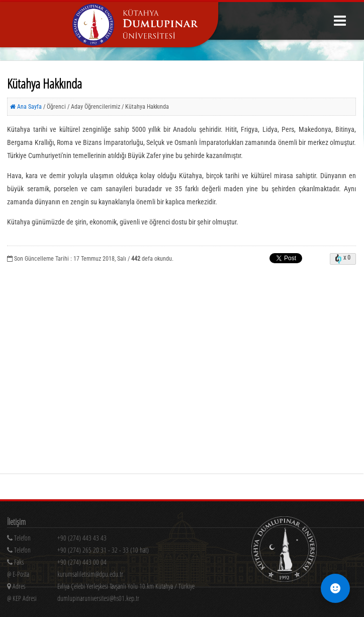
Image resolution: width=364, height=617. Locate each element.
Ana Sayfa (26, 107)
